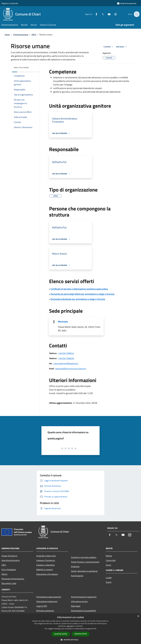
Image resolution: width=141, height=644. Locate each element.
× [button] (138, 616)
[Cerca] (136, 14)
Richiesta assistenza (45, 611)
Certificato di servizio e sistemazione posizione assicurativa (79, 289)
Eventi (109, 582)
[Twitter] (101, 14)
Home (7, 35)
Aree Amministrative (11, 560)
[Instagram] (114, 14)
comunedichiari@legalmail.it (66, 363)
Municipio (63, 322)
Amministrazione (21, 35)
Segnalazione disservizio (47, 601)
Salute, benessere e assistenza (84, 571)
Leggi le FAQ (42, 606)
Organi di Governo (9, 556)
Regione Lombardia (10, 3)
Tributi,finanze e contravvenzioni (85, 562)
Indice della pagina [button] (21, 68)
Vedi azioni (122, 47)
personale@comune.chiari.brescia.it (71, 369)
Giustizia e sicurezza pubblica (84, 557)
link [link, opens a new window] (95, 629)
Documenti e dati (9, 583)
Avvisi (108, 565)
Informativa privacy (79, 601)
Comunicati (111, 560)
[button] (70, 640)
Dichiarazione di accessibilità (83, 611)
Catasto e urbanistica (46, 565)
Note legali (76, 606)
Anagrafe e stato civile (46, 556)
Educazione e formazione (47, 574)
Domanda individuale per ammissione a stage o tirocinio (78, 299)
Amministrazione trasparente (84, 597)
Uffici (34, 35)
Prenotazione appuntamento (49, 597)
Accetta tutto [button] (61, 634)
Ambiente (75, 566)
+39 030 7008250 (66, 358)
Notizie (109, 556)
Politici (4, 574)
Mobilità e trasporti (45, 570)
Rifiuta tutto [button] (81, 634)
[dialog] (70, 629)
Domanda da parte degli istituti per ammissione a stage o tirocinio (83, 294)
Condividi (109, 47)
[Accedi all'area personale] (127, 3)
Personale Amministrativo (13, 579)
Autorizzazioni (77, 576)
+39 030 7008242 (66, 353)
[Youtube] (107, 14)
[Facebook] (95, 14)
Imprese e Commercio (46, 560)
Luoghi (109, 578)
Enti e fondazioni (9, 570)
